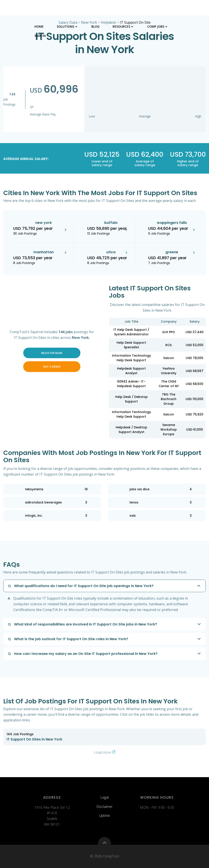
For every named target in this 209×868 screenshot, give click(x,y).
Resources (123, 26)
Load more (105, 752)
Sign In (40, 36)
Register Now (52, 353)
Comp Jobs (158, 26)
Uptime (104, 816)
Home (39, 26)
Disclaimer (104, 807)
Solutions (67, 26)
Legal (104, 797)
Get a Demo (52, 367)
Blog (95, 26)
